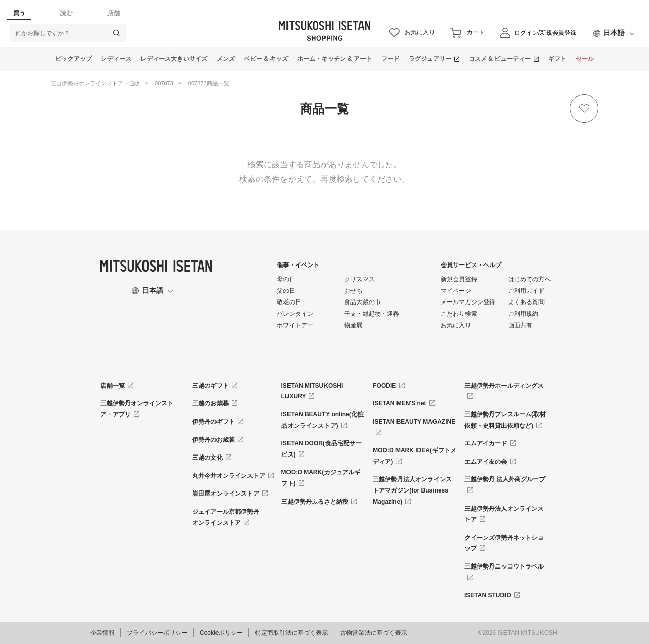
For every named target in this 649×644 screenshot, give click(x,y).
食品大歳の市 (363, 302)
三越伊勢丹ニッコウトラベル (504, 566)
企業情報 (102, 633)
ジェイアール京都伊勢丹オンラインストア (226, 517)
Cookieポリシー (221, 633)
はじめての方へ (529, 279)
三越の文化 (207, 458)
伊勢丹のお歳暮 (213, 440)
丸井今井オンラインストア (229, 476)
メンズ (226, 59)
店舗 (114, 13)
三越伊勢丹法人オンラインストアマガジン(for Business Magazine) (412, 490)
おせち (353, 291)
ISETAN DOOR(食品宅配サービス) (321, 449)
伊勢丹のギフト (213, 422)
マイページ (456, 291)
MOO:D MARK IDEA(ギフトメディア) (414, 456)
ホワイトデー (295, 325)
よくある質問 (526, 302)
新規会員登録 (459, 279)
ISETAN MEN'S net (399, 403)
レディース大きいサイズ (174, 59)
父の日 (286, 291)
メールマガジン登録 (468, 302)
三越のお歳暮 (210, 403)
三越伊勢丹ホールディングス (504, 386)
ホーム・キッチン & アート (334, 59)
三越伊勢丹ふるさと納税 (315, 502)
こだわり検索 (459, 314)
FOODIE (384, 386)
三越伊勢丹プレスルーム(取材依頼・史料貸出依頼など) (505, 420)
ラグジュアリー (430, 59)
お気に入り (456, 325)
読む (66, 13)
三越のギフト (210, 386)
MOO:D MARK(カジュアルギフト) (321, 478)
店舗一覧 (113, 386)
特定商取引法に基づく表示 (292, 633)
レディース (116, 59)
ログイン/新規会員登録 (545, 33)
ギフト (557, 59)
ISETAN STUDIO (488, 595)
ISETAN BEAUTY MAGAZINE (414, 422)
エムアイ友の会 (486, 462)
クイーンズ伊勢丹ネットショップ (504, 543)
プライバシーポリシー (157, 633)
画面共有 (520, 325)
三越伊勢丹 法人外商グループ (505, 479)
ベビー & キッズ (266, 59)
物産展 (353, 325)
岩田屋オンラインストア (226, 494)
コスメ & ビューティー (500, 59)
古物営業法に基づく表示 (374, 633)
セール (585, 59)
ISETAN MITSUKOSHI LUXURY (312, 391)
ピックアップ (74, 59)
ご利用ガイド (526, 291)
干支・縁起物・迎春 (372, 314)
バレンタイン (295, 314)
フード (390, 59)
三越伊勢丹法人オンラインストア (504, 514)
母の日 (286, 279)
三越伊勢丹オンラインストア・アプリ (137, 409)
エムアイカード (486, 443)
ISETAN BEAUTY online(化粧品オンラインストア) (322, 420)
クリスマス (359, 279)
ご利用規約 (523, 314)
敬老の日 (289, 302)
